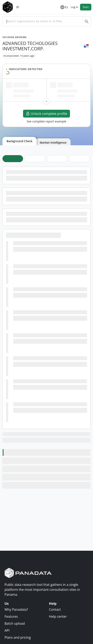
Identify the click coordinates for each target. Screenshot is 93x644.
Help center (58, 616)
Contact (55, 609)
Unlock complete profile (46, 114)
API (7, 630)
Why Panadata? (16, 609)
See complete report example (46, 121)
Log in (74, 7)
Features (11, 616)
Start (86, 7)
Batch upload (15, 623)
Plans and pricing (18, 637)
